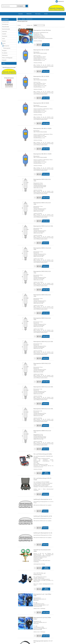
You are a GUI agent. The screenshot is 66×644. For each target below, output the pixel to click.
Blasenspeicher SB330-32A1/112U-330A (43, 301)
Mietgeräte (4, 60)
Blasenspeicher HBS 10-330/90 (41, 50)
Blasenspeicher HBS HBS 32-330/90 (42, 150)
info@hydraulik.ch (55, 631)
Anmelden (12, 1)
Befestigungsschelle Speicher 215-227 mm (44, 601)
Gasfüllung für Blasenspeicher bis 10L (43, 501)
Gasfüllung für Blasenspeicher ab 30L (43, 484)
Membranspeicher (7, 48)
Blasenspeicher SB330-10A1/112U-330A (43, 175)
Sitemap (20, 633)
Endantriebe (4, 31)
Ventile (3, 39)
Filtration (4, 41)
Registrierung (5, 1)
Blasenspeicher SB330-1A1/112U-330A (43, 217)
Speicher (4, 43)
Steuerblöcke (5, 36)
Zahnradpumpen (5, 24)
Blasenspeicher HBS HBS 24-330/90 (42, 126)
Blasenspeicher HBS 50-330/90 (41, 101)
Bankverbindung (6, 627)
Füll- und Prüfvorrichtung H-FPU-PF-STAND (44, 448)
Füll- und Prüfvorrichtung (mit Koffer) (43, 426)
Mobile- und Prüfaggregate (7, 58)
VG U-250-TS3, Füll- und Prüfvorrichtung (43, 539)
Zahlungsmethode (6, 631)
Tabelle (22, 25)
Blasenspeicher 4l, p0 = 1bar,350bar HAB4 (44, 557)
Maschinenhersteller (6, 29)
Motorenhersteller (6, 27)
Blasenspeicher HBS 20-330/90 (41, 76)
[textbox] (9, 6)
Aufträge (36, 629)
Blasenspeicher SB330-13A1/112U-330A (43, 196)
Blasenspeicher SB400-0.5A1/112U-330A (44, 405)
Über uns (20, 627)
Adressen (36, 627)
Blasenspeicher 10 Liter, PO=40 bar (42, 30)
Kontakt (20, 625)
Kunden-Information (38, 625)
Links (19, 629)
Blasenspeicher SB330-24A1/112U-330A (43, 280)
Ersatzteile (4, 34)
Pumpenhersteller (6, 22)
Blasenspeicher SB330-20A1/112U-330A (43, 259)
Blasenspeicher (6, 46)
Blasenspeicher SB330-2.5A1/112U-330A (44, 238)
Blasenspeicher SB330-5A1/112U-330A (43, 363)
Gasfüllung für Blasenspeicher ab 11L (43, 467)
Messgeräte (4, 51)
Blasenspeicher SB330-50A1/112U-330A (43, 342)
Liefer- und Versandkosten (8, 629)
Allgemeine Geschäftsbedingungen (9, 625)
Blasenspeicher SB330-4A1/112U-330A (43, 322)
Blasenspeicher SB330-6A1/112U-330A (43, 384)
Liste (25, 25)
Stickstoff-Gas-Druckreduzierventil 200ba (44, 518)
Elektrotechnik (5, 55)
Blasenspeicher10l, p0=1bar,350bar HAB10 (44, 579)
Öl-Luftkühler (5, 53)
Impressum (20, 631)
